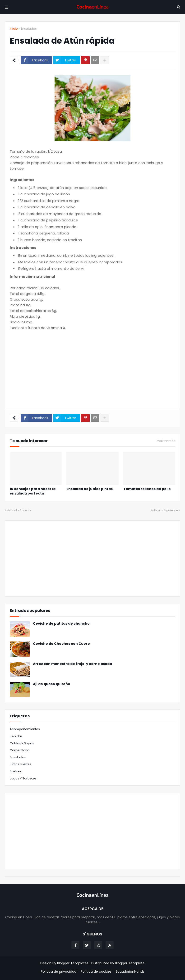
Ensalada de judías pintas (90, 489)
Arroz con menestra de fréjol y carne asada (72, 664)
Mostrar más (166, 441)
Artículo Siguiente (164, 510)
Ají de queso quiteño (52, 684)
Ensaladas (29, 29)
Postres (16, 771)
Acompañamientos (25, 729)
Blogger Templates (73, 963)
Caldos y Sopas (22, 743)
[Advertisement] (92, 370)
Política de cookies (96, 972)
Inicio (14, 29)
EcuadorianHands (130, 972)
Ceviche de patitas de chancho (61, 624)
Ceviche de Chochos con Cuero (61, 644)
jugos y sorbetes (23, 778)
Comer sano (20, 750)
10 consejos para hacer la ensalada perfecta (33, 491)
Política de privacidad (59, 972)
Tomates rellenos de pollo (147, 489)
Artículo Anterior (20, 510)
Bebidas (16, 736)
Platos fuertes (21, 764)
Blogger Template (130, 963)
